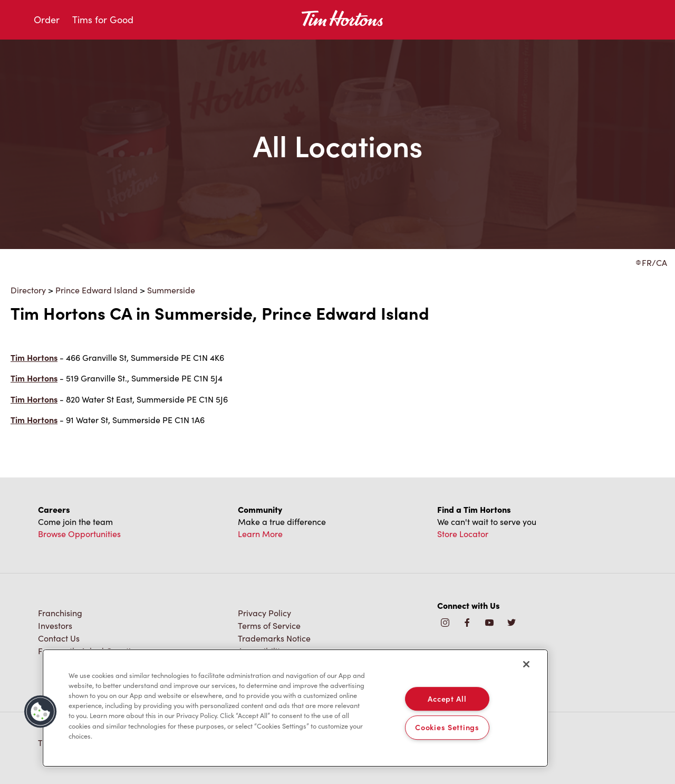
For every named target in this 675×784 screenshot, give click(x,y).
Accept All (447, 699)
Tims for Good (103, 20)
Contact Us (59, 638)
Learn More (260, 534)
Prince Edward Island (97, 290)
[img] (512, 623)
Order (47, 20)
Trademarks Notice (274, 638)
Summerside (171, 290)
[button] (41, 712)
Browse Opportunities (79, 534)
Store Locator (463, 534)
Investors (55, 625)
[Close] (526, 664)
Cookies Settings (447, 728)
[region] (295, 708)
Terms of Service (269, 625)
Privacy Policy (264, 613)
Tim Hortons (34, 357)
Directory (28, 290)
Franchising (60, 613)
